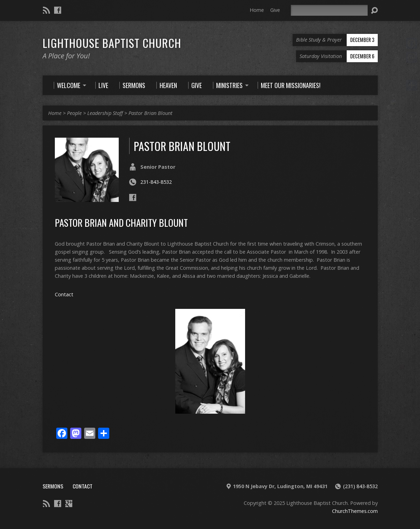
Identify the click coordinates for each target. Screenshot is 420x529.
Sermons (53, 486)
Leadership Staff (105, 113)
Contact (64, 294)
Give (275, 10)
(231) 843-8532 (360, 486)
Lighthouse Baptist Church (112, 43)
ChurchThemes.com (355, 511)
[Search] (329, 10)
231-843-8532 (156, 182)
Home (257, 10)
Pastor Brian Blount (150, 113)
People (74, 113)
